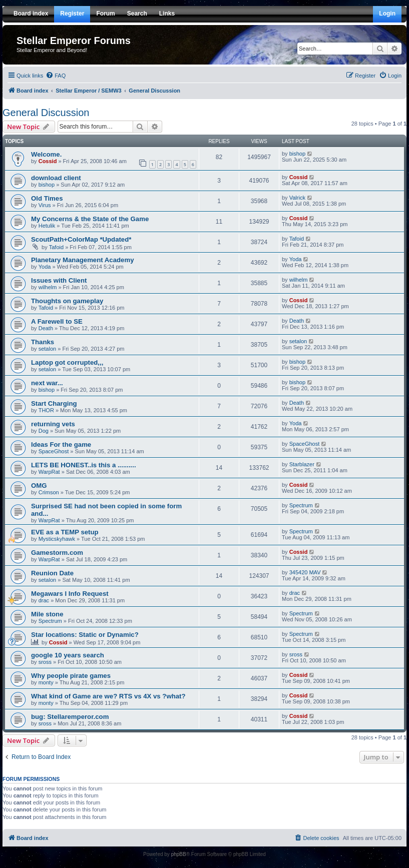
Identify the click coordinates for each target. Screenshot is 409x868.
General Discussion (46, 113)
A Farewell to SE (57, 321)
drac (44, 600)
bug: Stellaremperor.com (70, 717)
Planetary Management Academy (82, 260)
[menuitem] (56, 76)
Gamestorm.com (57, 553)
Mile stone (47, 614)
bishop (297, 154)
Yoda (45, 267)
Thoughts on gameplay (67, 301)
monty (46, 682)
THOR (46, 410)
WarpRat (49, 472)
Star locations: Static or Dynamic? (85, 635)
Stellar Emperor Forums (74, 41)
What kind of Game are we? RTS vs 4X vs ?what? (108, 696)
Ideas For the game (61, 445)
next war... (47, 383)
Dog (44, 431)
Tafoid (56, 247)
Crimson (49, 492)
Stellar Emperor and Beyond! (52, 50)
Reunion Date (52, 573)
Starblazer (302, 464)
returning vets (53, 424)
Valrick (297, 198)
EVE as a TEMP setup (65, 532)
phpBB (179, 854)
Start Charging (54, 403)
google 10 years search (68, 655)
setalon (47, 349)
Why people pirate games (71, 676)
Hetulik (47, 226)
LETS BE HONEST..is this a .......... (84, 465)
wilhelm (48, 287)
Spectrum (301, 505)
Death (46, 328)
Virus (45, 205)
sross (45, 662)
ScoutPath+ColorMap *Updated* (81, 239)
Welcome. (46, 154)
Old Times (47, 198)
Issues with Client (59, 280)
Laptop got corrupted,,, (67, 362)
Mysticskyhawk (57, 539)
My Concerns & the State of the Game (90, 219)
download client (56, 178)
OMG (39, 486)
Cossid (48, 161)
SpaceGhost (54, 451)
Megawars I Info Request (70, 594)
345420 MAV (305, 572)
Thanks (43, 342)
